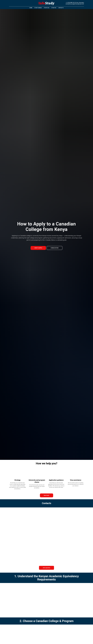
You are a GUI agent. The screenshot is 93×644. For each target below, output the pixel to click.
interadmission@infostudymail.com (75, 4)
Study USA (47, 8)
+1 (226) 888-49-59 (71, 3)
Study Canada (38, 8)
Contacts (61, 8)
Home (31, 8)
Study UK (54, 8)
